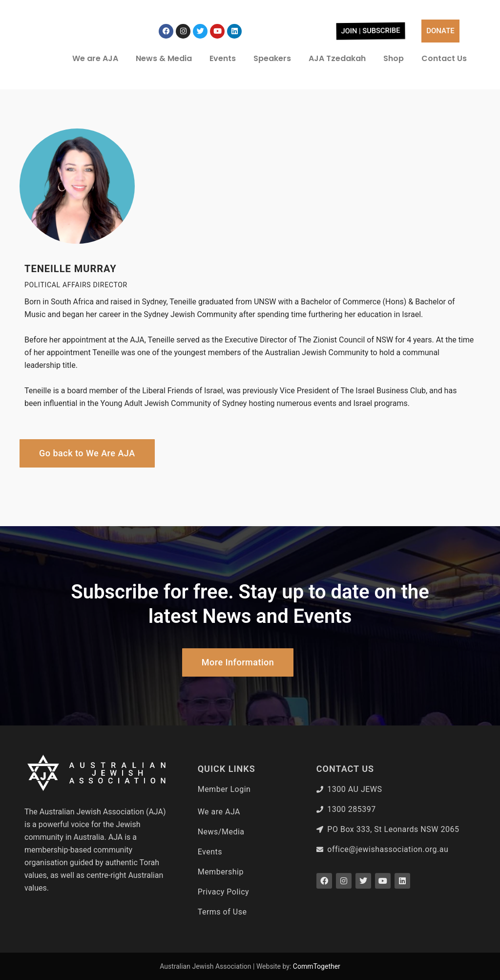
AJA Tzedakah (337, 58)
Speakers (272, 58)
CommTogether (317, 966)
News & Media (164, 58)
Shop (394, 58)
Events (223, 58)
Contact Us (444, 58)
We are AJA (95, 58)
